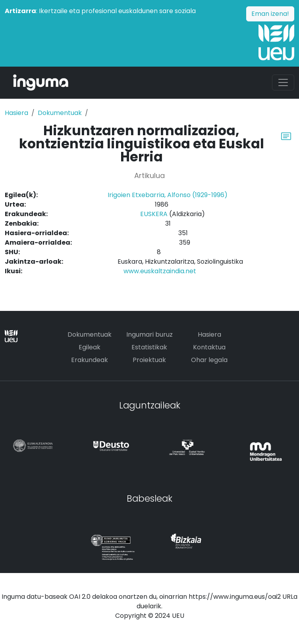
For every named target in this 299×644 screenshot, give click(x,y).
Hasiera (16, 113)
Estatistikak (149, 347)
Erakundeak (90, 360)
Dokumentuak (60, 113)
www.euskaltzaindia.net (160, 271)
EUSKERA (154, 214)
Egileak (90, 347)
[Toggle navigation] (283, 82)
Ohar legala (209, 360)
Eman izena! (270, 14)
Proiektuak (149, 360)
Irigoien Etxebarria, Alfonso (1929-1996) (168, 195)
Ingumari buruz (149, 334)
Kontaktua (209, 347)
